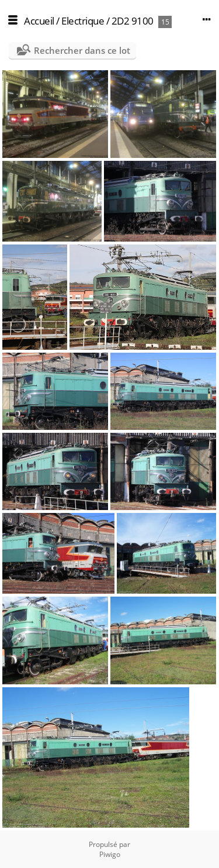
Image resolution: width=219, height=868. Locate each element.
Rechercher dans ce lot (82, 50)
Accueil (39, 21)
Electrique (83, 21)
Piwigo (110, 854)
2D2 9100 (133, 21)
